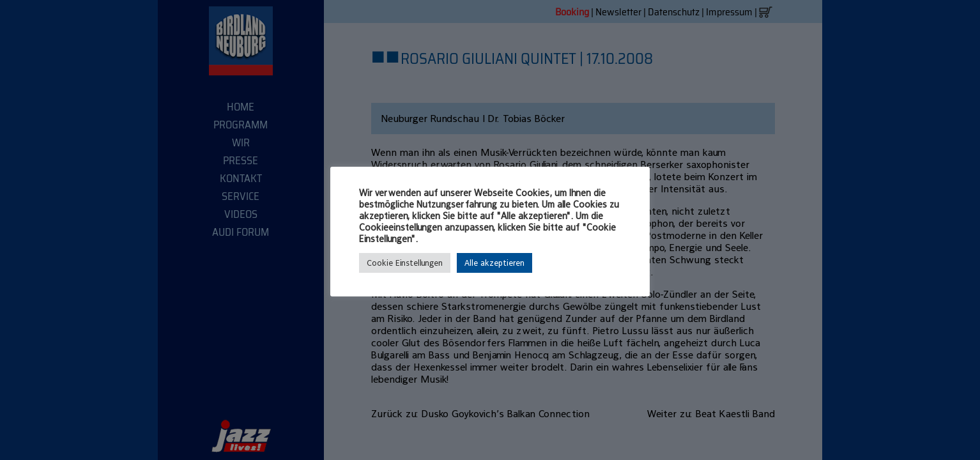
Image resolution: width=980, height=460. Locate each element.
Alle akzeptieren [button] (494, 263)
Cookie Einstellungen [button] (405, 263)
